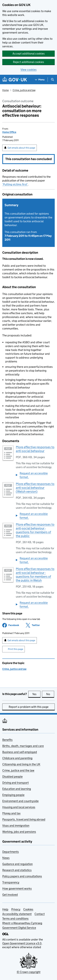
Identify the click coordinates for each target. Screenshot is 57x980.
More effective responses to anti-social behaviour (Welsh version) (35, 488)
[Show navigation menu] (40, 80)
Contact (40, 914)
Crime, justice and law (24, 90)
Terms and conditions (15, 919)
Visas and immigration (16, 826)
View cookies (29, 70)
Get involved (10, 895)
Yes (36, 694)
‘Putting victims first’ (15, 184)
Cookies (28, 909)
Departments (11, 852)
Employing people (13, 795)
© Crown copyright (29, 972)
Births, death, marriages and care (23, 746)
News (6, 858)
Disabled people (12, 777)
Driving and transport (16, 783)
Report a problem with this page (29, 707)
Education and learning (17, 789)
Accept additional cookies (29, 54)
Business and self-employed (20, 752)
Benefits (7, 740)
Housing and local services (19, 807)
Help (5, 909)
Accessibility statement (17, 914)
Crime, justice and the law (18, 770)
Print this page (16, 649)
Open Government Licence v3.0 (22, 943)
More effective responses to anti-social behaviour (35, 449)
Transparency (11, 882)
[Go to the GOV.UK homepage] (15, 80)
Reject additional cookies (28, 62)
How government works (17, 888)
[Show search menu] (52, 80)
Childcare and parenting (17, 758)
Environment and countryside (20, 801)
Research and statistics (17, 870)
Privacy (16, 909)
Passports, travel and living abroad (24, 819)
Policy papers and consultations (22, 876)
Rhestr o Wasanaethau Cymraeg (22, 923)
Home (5, 90)
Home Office (9, 132)
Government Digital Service (19, 928)
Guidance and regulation (17, 864)
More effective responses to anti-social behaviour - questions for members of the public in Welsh (35, 575)
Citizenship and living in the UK (21, 764)
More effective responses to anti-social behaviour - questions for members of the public (35, 530)
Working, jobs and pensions (19, 832)
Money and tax (11, 813)
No (50, 694)
